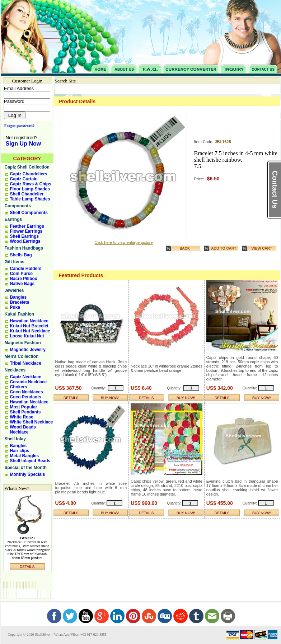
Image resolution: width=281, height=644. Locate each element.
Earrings (13, 219)
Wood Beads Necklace (23, 430)
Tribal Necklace (26, 363)
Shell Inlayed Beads (30, 461)
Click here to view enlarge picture (123, 242)
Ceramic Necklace (29, 382)
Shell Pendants (25, 412)
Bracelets (20, 302)
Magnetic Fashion (23, 343)
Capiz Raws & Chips (31, 184)
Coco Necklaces (27, 392)
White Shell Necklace (32, 422)
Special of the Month (26, 468)
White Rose (22, 417)
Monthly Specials (28, 474)
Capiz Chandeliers (29, 174)
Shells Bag (21, 255)
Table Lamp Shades (30, 199)
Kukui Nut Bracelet (29, 326)
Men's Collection (22, 356)
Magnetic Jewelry (28, 350)
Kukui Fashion (20, 314)
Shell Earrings (25, 236)
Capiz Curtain (24, 179)
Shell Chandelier (27, 194)
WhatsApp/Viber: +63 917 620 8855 (80, 634)
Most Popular (24, 407)
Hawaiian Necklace (29, 321)
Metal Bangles (25, 456)
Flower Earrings (26, 231)
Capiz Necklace (26, 377)
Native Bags (22, 284)
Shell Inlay (15, 439)
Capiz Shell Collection (27, 167)
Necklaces (15, 370)
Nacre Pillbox (24, 279)
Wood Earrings (25, 241)
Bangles (18, 297)
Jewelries (14, 290)
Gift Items (15, 262)
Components (18, 206)
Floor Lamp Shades (30, 189)
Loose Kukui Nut (27, 336)
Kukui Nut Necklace (30, 331)
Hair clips (20, 451)
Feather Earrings (27, 226)
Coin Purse (21, 274)
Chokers (19, 387)
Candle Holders (26, 269)
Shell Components (29, 213)
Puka (15, 307)
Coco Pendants (26, 397)
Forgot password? (18, 126)
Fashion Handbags (24, 248)
